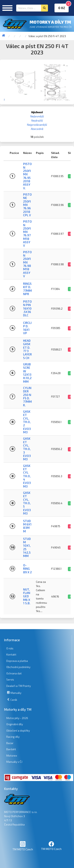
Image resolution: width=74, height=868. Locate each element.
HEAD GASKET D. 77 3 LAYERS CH (27, 349)
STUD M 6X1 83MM (27, 526)
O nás (10, 648)
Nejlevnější (37, 116)
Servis (10, 679)
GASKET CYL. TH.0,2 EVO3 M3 (27, 422)
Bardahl (11, 749)
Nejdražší (37, 120)
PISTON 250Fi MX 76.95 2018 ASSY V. (27, 176)
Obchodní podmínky (18, 667)
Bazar (10, 743)
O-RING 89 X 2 (27, 569)
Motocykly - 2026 (17, 718)
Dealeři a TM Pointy (19, 686)
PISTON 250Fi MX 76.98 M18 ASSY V (27, 264)
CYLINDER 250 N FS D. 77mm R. (27, 396)
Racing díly (13, 737)
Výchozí (37, 112)
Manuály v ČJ (14, 762)
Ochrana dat (14, 673)
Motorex (12, 756)
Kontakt (11, 654)
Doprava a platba (17, 661)
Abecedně (37, 129)
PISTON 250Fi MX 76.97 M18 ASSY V (27, 233)
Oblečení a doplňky (18, 730)
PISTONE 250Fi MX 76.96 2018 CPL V (27, 205)
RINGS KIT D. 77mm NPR (27, 289)
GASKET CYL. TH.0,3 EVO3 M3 (27, 449)
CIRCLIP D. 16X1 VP (27, 328)
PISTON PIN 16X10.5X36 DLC (27, 308)
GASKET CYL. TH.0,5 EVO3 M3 (27, 503)
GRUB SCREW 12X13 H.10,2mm (27, 373)
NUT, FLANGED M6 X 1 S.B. (27, 596)
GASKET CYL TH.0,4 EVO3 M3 (27, 476)
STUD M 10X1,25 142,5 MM (27, 547)
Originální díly (15, 724)
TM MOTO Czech (23, 846)
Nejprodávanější (37, 125)
